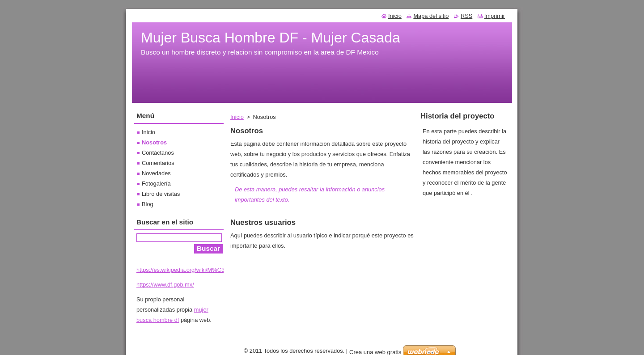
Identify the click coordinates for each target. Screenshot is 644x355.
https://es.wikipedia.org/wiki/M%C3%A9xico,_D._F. (201, 270)
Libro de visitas (161, 194)
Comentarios (158, 163)
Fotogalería (156, 184)
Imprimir (495, 16)
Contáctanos (158, 153)
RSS (466, 16)
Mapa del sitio (431, 16)
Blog (148, 204)
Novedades (156, 173)
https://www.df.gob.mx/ (165, 285)
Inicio (237, 117)
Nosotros (154, 142)
